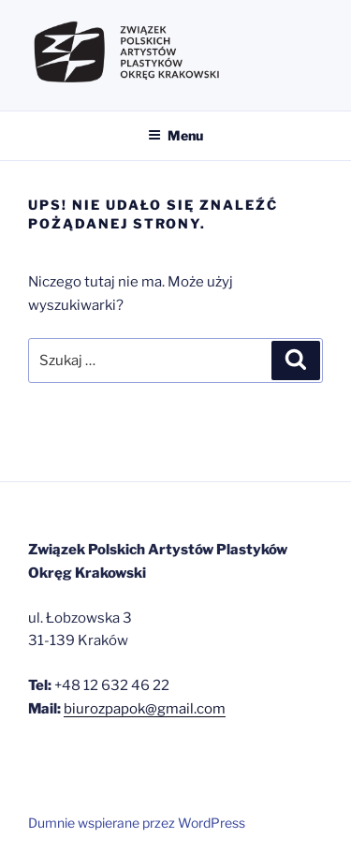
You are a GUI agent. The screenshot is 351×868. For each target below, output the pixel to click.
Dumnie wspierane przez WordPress (137, 823)
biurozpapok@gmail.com (145, 709)
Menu (175, 135)
